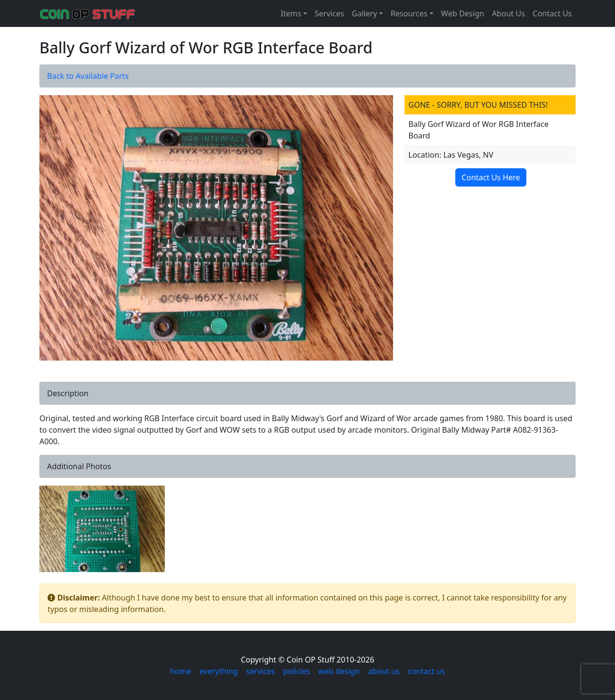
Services (329, 13)
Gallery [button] (364, 13)
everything (219, 671)
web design (339, 671)
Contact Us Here (488, 177)
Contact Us (552, 13)
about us (384, 671)
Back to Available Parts (88, 76)
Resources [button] (409, 13)
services (260, 671)
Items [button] (291, 13)
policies (296, 671)
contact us (426, 671)
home (181, 671)
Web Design (463, 13)
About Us (509, 13)
